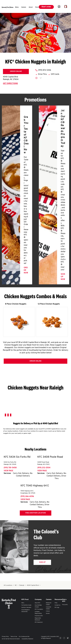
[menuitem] (17, 7)
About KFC (38, 603)
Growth (48, 614)
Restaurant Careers (49, 604)
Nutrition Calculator (26, 608)
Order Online (16, 71)
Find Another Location (36, 513)
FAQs (56, 603)
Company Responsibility (38, 613)
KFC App (57, 608)
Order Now (26, 270)
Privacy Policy (5, 637)
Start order (46, 7)
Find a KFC (65, 605)
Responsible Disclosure (38, 619)
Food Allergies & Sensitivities (26, 611)
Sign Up (42, 563)
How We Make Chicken (38, 606)
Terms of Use (14, 637)
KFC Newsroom (39, 622)
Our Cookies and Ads (24, 637)
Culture (48, 611)
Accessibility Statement (27, 639)
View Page (8, 471)
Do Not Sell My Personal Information (11, 639)
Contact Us (57, 605)
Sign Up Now (63, 277)
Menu (23, 603)
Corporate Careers (48, 608)
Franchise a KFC (39, 616)
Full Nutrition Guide (26, 605)
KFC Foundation (39, 609)
